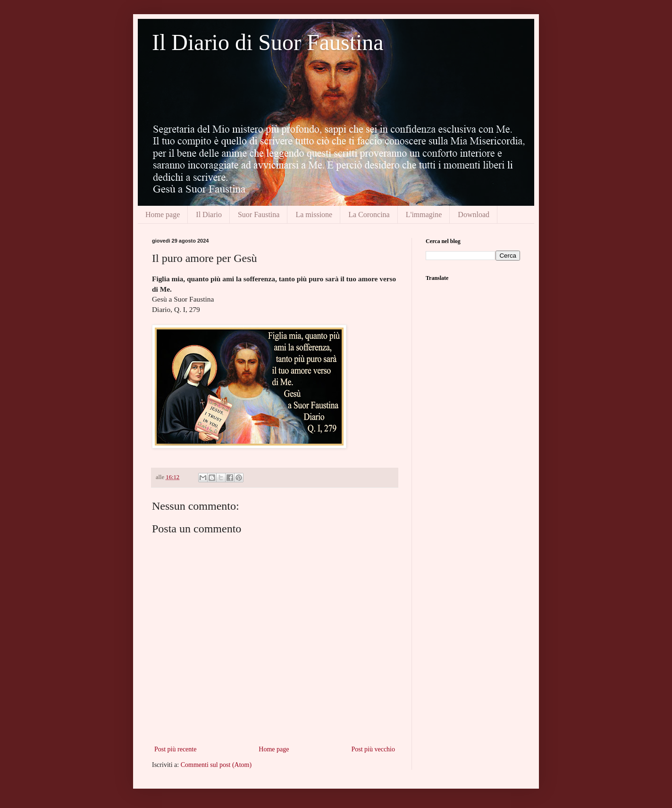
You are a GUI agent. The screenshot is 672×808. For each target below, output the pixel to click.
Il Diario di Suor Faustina (268, 42)
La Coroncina (369, 215)
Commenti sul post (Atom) (216, 765)
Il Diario (209, 215)
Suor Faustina (259, 215)
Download (474, 215)
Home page (163, 215)
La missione (314, 215)
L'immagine (424, 215)
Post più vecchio (373, 749)
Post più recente (175, 749)
